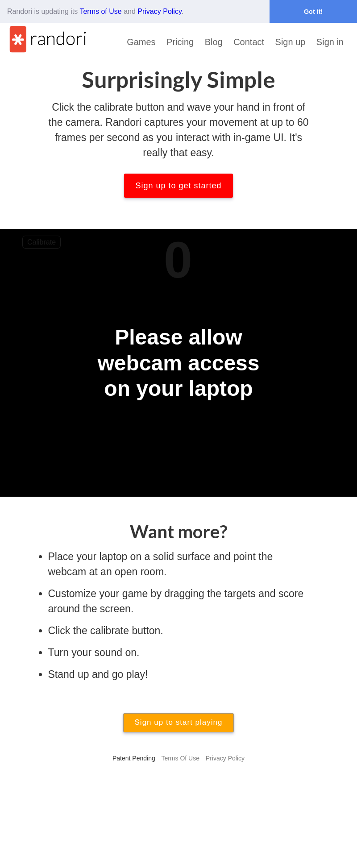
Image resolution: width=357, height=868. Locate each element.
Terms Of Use (180, 758)
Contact (249, 42)
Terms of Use (100, 11)
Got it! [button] (313, 12)
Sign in (330, 42)
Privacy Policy (159, 11)
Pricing (180, 42)
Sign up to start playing (179, 722)
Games (141, 42)
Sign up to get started (178, 186)
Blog (214, 42)
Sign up (291, 42)
